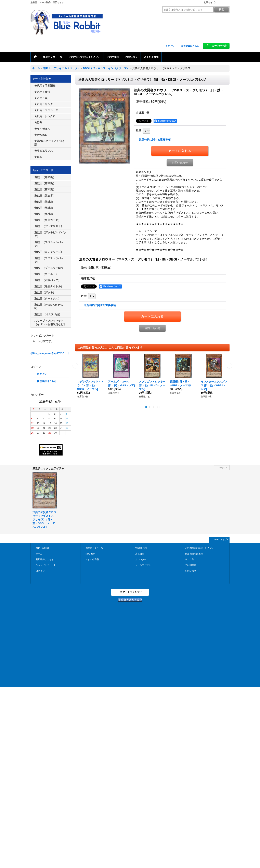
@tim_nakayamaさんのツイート (50, 353)
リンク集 (190, 559)
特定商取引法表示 (194, 554)
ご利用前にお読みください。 (200, 548)
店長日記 (140, 554)
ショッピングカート (46, 565)
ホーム (39, 554)
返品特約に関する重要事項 (155, 140)
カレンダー (141, 559)
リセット (223, 468)
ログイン (170, 46)
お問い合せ (191, 571)
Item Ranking (42, 548)
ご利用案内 (191, 565)
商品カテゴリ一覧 (94, 548)
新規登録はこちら (190, 46)
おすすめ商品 (92, 559)
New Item (90, 554)
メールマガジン (143, 565)
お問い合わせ (180, 163)
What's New (141, 548)
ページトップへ (221, 540)
